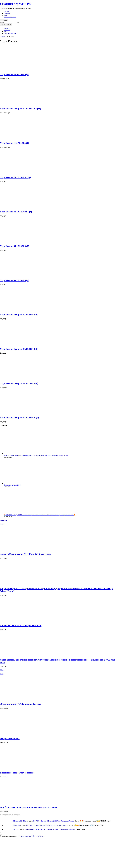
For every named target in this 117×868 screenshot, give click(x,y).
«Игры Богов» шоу (10, 738)
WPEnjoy (40, 836)
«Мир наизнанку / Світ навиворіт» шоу (20, 704)
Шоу (5, 15)
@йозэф (16, 829)
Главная (3, 36)
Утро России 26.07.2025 (14, 74)
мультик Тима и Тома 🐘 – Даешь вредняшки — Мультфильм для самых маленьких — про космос (36, 455)
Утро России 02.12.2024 (14, 280)
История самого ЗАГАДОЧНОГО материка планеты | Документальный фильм (50, 829)
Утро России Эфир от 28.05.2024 (19, 349)
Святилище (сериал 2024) (12, 485)
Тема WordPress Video (28, 836)
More (2, 524)
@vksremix (16, 825)
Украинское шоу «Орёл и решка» (17, 773)
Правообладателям (10, 17)
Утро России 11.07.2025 (14, 143)
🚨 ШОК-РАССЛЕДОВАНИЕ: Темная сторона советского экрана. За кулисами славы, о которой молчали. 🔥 (40, 515)
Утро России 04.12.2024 (14, 246)
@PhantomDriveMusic (20, 821)
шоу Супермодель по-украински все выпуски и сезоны (28, 807)
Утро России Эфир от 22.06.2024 (19, 315)
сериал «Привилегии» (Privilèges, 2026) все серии (25, 554)
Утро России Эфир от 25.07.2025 (20, 109)
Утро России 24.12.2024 (15, 177)
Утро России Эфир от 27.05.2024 (19, 383)
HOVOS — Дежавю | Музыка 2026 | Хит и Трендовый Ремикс (54, 821)
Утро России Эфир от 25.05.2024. (19, 418)
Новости (7, 12)
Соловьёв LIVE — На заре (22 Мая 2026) (21, 625)
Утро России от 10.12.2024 (16, 212)
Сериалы (7, 13)
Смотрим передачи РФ (16, 4)
